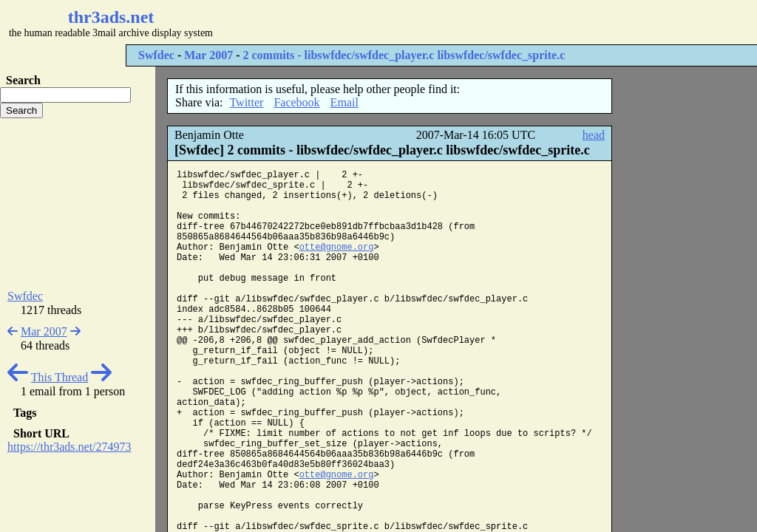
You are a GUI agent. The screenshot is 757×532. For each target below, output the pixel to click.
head (594, 135)
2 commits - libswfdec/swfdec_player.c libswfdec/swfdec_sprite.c (404, 55)
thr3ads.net (111, 17)
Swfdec (156, 55)
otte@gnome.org (337, 248)
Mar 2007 (208, 55)
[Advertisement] (441, 22)
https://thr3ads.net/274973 (69, 447)
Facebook (296, 102)
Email (344, 102)
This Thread (60, 377)
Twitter (246, 102)
